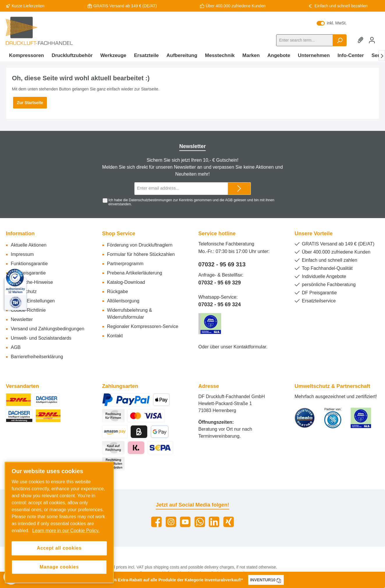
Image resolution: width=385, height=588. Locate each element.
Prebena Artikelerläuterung (135, 273)
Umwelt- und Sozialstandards (41, 338)
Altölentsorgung (123, 301)
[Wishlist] (361, 40)
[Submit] (239, 189)
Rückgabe (118, 292)
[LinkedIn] (214, 522)
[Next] (382, 56)
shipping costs (166, 567)
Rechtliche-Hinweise (32, 282)
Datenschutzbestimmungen (150, 200)
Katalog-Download (126, 282)
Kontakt (115, 336)
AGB (229, 200)
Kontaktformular (250, 347)
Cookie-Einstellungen (33, 301)
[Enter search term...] (305, 40)
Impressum (22, 254)
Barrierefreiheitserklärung (37, 357)
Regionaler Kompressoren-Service (143, 326)
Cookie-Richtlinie (28, 310)
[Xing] (229, 522)
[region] (59, 523)
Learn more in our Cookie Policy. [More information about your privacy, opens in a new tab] (66, 531)
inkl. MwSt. (332, 23)
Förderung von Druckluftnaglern (140, 245)
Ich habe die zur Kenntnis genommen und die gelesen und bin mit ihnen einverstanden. (191, 202)
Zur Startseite (30, 103)
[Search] (340, 40)
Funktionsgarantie (29, 264)
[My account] (372, 40)
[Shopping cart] (379, 38)
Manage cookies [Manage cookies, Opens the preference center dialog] (59, 567)
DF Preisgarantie (28, 273)
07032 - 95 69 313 (222, 264)
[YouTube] (185, 522)
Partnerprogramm (125, 264)
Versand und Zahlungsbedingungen (48, 329)
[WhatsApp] (200, 522)
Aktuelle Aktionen (29, 245)
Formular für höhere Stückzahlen (141, 254)
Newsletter (22, 319)
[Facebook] (156, 522)
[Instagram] (171, 522)
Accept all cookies (59, 548)
